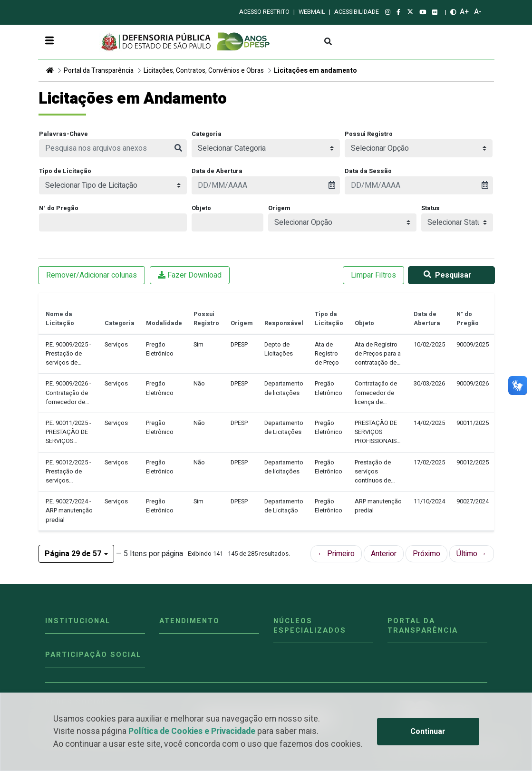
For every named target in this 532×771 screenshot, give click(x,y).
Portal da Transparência (99, 71)
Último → (472, 554)
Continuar (428, 732)
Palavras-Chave (63, 134)
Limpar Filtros (373, 275)
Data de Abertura (217, 171)
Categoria (207, 134)
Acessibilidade (357, 12)
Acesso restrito (264, 12)
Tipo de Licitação (65, 171)
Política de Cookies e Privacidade (192, 731)
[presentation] (266, 185)
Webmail (312, 12)
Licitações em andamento (315, 71)
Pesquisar (446, 275)
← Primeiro (336, 554)
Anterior (384, 554)
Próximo (426, 554)
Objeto (201, 208)
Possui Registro (369, 134)
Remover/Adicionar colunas (92, 275)
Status (430, 208)
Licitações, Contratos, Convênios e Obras (204, 71)
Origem (279, 208)
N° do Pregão (59, 208)
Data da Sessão (368, 171)
